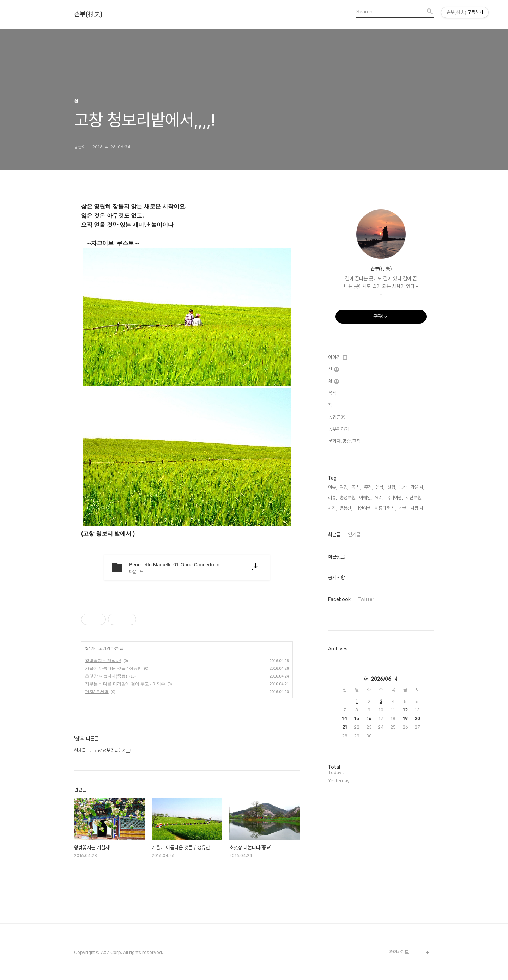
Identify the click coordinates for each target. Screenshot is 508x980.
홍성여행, (348, 498)
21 (345, 727)
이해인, (365, 498)
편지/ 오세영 (97, 692)
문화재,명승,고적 (344, 441)
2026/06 (381, 679)
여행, (344, 487)
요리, (379, 498)
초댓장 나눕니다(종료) (106, 676)
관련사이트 (399, 952)
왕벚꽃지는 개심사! (103, 661)
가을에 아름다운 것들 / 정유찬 (113, 668)
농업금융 (337, 417)
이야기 (338, 357)
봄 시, (356, 487)
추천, (368, 487)
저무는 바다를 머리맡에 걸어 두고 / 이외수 (125, 684)
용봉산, (346, 508)
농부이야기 (339, 429)
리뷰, (332, 498)
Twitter (366, 599)
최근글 (334, 534)
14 (344, 719)
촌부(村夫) (88, 14)
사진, (332, 508)
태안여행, (364, 508)
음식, (380, 487)
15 (357, 719)
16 (369, 719)
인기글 (354, 534)
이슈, (332, 487)
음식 (332, 393)
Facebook (339, 599)
